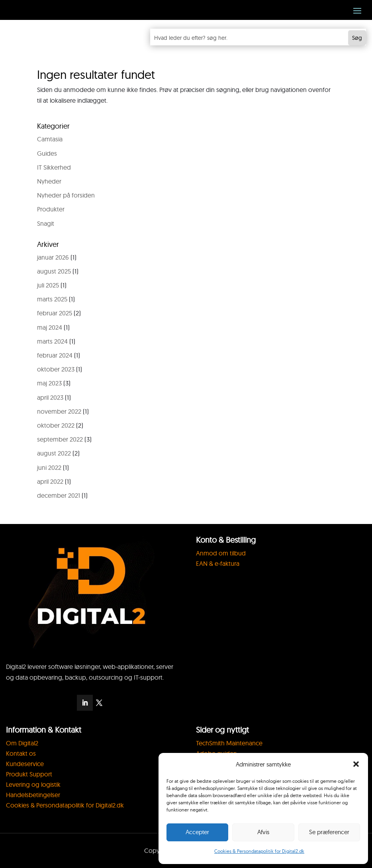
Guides (47, 153)
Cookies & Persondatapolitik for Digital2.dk (259, 851)
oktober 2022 (56, 425)
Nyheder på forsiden (66, 195)
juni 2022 (49, 467)
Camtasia (50, 139)
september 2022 (60, 439)
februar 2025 (55, 313)
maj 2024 (50, 327)
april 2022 (50, 481)
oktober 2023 (56, 369)
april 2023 (50, 397)
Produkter (51, 209)
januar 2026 (53, 257)
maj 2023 (49, 383)
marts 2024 (52, 341)
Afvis (263, 832)
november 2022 (59, 411)
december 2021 (59, 495)
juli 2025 (48, 285)
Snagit (46, 223)
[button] (356, 764)
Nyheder (49, 181)
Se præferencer (329, 832)
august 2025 (54, 271)
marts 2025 (52, 299)
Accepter (197, 832)
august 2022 (54, 453)
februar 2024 (55, 355)
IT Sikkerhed (54, 167)
